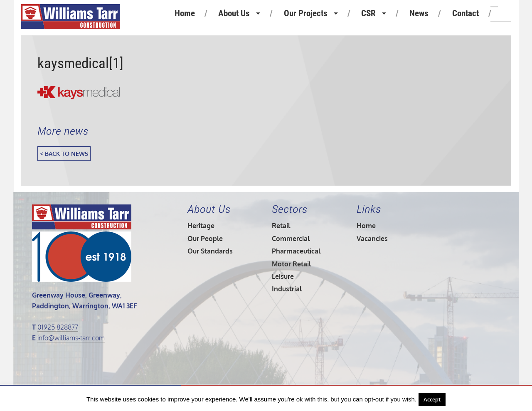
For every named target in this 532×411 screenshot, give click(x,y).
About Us (234, 13)
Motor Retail (291, 264)
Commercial (291, 239)
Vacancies (372, 239)
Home (185, 13)
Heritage (201, 226)
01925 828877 (58, 327)
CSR (368, 13)
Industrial (287, 289)
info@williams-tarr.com (71, 338)
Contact (465, 13)
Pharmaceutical (296, 251)
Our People (205, 239)
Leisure (283, 276)
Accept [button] (432, 399)
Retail (281, 226)
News (419, 13)
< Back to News (64, 153)
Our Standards (210, 251)
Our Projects (306, 13)
